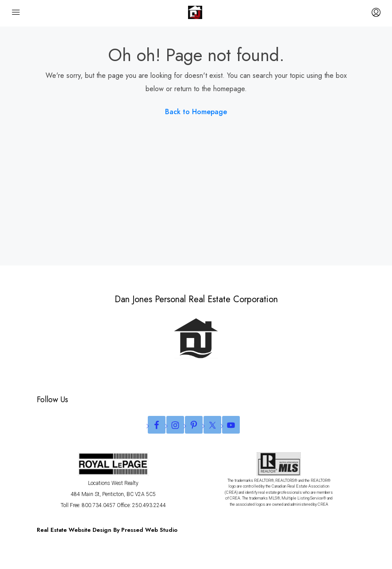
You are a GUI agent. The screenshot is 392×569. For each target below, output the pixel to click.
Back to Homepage (196, 112)
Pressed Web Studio (149, 530)
